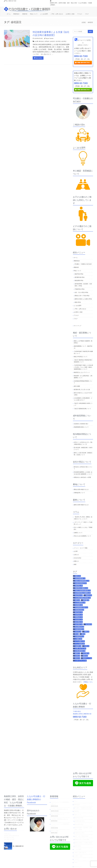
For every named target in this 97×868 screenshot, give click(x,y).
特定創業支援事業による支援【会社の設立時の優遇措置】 (51, 33)
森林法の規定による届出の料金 (83, 299)
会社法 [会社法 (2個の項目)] (78, 632)
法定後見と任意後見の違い (81, 424)
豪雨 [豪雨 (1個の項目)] (78, 653)
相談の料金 (78, 302)
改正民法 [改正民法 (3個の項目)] (79, 595)
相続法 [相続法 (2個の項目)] (89, 595)
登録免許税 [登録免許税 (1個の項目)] (80, 610)
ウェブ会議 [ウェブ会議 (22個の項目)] (80, 644)
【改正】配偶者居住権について (82, 409)
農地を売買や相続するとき (81, 489)
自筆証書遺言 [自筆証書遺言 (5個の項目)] (80, 651)
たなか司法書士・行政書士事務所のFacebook (36, 799)
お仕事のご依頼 (70, 14)
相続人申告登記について (81, 357)
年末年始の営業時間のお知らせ (59, 809)
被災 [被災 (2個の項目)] (85, 656)
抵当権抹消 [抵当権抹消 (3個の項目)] (80, 627)
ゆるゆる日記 (77, 558)
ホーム (9, 14)
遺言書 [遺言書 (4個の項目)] (86, 600)
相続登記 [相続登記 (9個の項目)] (79, 586)
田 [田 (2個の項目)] (77, 634)
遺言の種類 (77, 386)
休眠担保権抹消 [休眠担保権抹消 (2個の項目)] (81, 583)
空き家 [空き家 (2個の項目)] (86, 653)
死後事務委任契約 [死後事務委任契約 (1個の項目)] (82, 607)
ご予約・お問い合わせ (57, 14)
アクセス (80, 14)
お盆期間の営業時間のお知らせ (59, 819)
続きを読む (38, 58)
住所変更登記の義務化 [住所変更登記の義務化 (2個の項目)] (83, 593)
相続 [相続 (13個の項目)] (78, 576)
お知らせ (76, 555)
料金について (34, 14)
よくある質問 (44, 14)
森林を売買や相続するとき (81, 505)
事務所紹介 (16, 14)
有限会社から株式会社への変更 (82, 477)
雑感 (75, 564)
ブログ (87, 14)
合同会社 (47, 41)
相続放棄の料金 (79, 280)
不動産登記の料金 (80, 289)
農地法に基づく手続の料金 (82, 296)
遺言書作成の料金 (80, 277)
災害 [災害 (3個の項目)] (78, 656)
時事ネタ (76, 561)
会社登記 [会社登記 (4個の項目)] (79, 624)
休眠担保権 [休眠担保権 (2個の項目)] (80, 629)
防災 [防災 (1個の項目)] (78, 658)
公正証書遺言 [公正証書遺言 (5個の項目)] (80, 602)
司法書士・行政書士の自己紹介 (83, 264)
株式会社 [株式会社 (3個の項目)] (79, 612)
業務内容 (25, 14)
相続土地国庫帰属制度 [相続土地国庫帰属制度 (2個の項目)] (83, 590)
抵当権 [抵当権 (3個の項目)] (89, 624)
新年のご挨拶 (54, 831)
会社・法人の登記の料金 (81, 292)
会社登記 (64, 41)
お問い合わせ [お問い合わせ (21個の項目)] (81, 648)
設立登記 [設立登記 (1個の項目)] (79, 622)
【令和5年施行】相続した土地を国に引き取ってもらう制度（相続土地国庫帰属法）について (83, 367)
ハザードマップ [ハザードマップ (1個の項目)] (81, 661)
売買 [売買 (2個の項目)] (87, 646)
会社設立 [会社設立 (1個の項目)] (79, 620)
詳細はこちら (88, 682)
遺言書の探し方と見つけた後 (82, 390)
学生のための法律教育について (82, 536)
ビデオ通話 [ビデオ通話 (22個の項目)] (80, 641)
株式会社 (41, 41)
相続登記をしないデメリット (82, 372)
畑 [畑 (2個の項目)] (84, 634)
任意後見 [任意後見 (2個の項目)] (79, 605)
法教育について (78, 533)
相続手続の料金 (79, 274)
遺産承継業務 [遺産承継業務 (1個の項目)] (80, 578)
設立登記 (58, 41)
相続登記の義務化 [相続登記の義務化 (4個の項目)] (82, 588)
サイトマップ (77, 326)
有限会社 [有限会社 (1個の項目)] (79, 617)
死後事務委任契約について (81, 427)
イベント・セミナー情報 (81, 548)
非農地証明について (79, 493)
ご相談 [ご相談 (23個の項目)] (79, 639)
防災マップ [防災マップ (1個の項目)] (87, 658)
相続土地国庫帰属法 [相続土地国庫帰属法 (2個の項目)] (82, 581)
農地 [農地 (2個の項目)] (87, 632)
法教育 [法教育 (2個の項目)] (78, 646)
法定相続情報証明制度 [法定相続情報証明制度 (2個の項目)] (83, 598)
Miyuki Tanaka (50, 38)
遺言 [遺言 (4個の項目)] (78, 600)
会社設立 (53, 41)
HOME (84, 22)
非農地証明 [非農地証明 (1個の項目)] (80, 636)
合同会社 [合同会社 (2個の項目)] (79, 615)
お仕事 (36, 41)
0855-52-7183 (81, 56)
